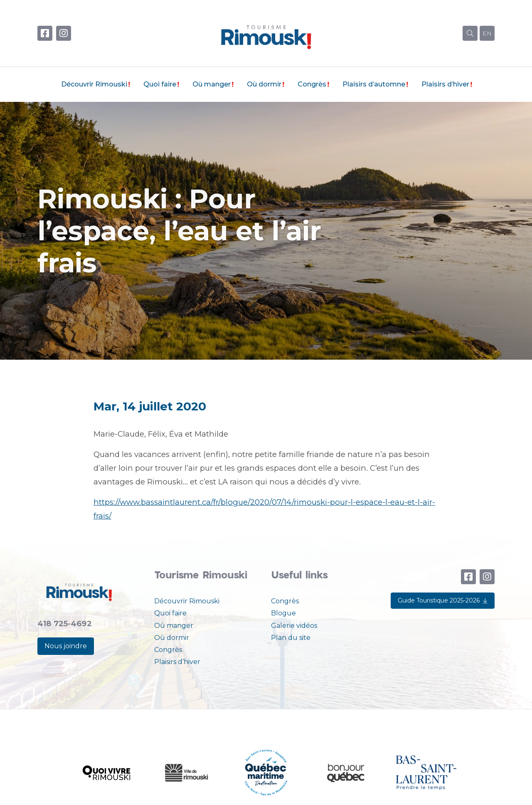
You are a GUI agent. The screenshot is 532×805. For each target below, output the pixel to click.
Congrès (312, 84)
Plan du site (291, 638)
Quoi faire (160, 84)
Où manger (212, 84)
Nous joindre (66, 646)
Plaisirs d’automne (374, 84)
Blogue (283, 613)
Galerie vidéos (294, 626)
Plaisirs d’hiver (445, 84)
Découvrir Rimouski (94, 84)
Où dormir (264, 84)
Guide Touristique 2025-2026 (443, 600)
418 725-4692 (65, 624)
